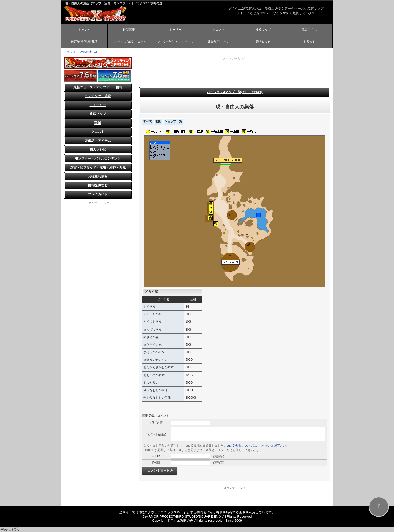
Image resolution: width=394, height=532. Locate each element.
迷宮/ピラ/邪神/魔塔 (84, 42)
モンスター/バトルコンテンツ (174, 42)
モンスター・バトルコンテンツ (98, 159)
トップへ (84, 30)
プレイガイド (98, 194)
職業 (98, 123)
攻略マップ (263, 30)
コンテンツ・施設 (98, 96)
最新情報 (129, 30)
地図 (158, 121)
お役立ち (310, 42)
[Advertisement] (235, 72)
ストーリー (174, 30)
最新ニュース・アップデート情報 (98, 87)
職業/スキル (309, 30)
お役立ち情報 (98, 176)
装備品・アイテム (98, 141)
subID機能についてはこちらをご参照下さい (256, 446)
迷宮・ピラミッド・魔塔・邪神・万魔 (98, 167)
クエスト (219, 30)
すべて (147, 121)
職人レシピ (263, 42)
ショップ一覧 (173, 121)
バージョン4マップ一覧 (235, 92)
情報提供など (98, 185)
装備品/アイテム (218, 42)
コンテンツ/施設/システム (129, 42)
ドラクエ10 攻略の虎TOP (81, 52)
